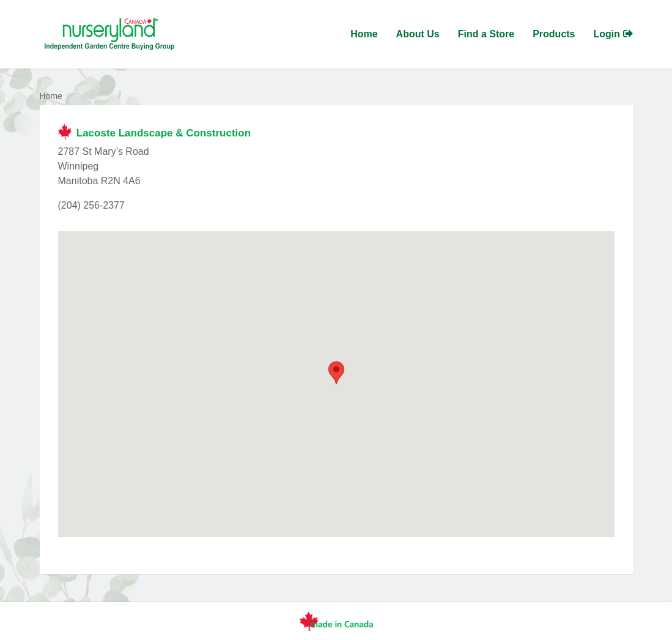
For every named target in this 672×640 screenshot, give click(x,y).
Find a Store (486, 34)
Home (364, 34)
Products (554, 34)
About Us (418, 34)
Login (613, 34)
